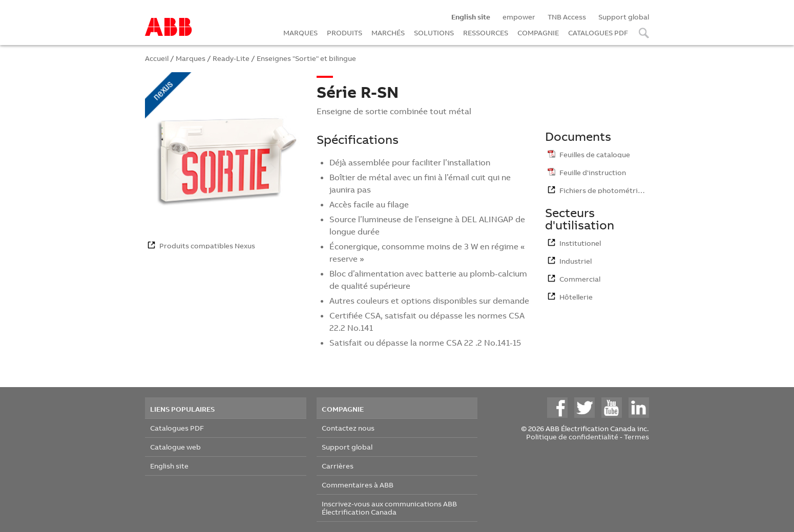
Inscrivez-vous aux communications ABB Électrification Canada (389, 508)
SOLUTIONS (434, 33)
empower (519, 17)
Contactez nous (348, 428)
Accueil (157, 58)
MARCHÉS (388, 33)
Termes (636, 437)
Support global (624, 17)
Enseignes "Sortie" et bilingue (306, 58)
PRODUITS (344, 33)
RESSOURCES (486, 33)
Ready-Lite (231, 58)
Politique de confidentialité (572, 437)
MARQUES (300, 33)
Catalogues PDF (177, 428)
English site (169, 466)
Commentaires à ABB (358, 485)
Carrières (338, 466)
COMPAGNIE (538, 33)
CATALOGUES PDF (598, 33)
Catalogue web (175, 447)
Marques (191, 58)
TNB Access (567, 17)
